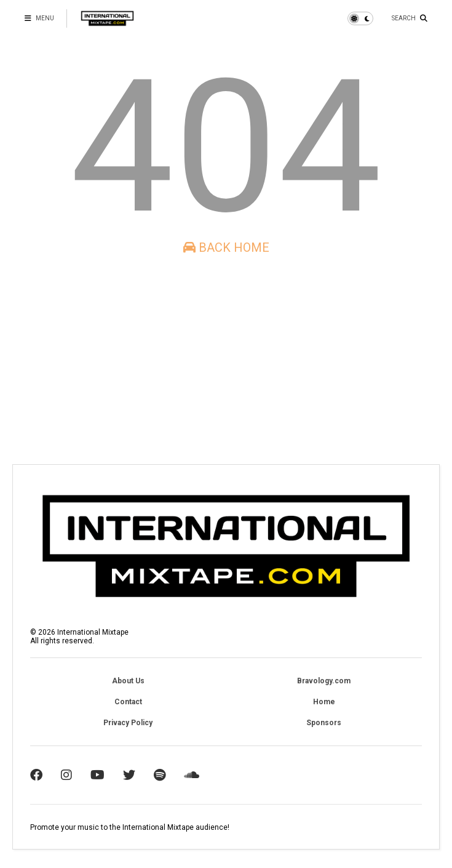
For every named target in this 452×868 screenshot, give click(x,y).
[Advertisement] (226, 360)
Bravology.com (324, 681)
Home (324, 702)
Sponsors (324, 723)
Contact (128, 702)
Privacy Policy (128, 723)
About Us (128, 681)
